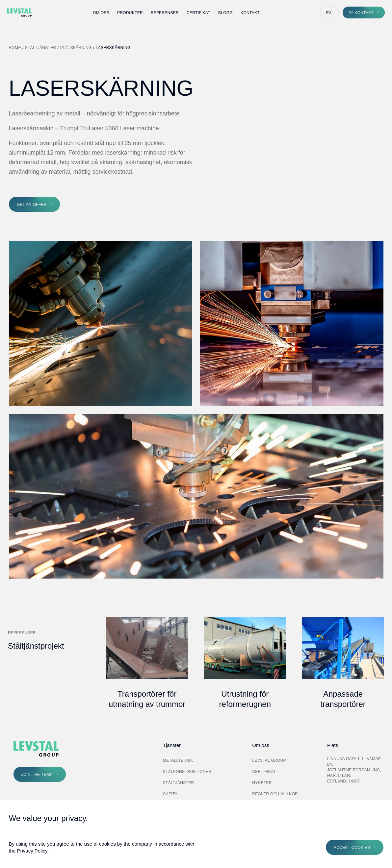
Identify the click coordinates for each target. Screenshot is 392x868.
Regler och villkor (275, 794)
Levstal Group (269, 760)
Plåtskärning (76, 48)
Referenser (165, 13)
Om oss (101, 13)
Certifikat (198, 13)
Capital (171, 794)
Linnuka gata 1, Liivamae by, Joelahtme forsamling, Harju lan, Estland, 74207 (354, 770)
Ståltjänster (41, 48)
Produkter (130, 13)
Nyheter (262, 783)
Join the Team (37, 775)
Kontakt (250, 13)
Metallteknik (178, 760)
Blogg (225, 13)
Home (15, 48)
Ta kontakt (361, 13)
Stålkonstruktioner (187, 772)
